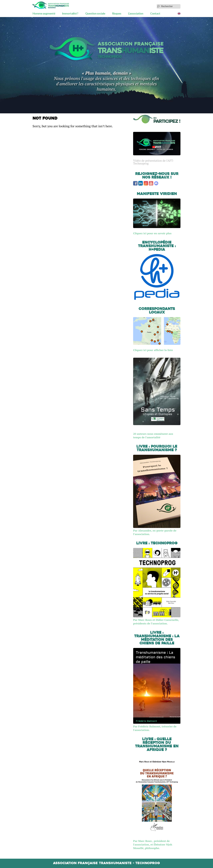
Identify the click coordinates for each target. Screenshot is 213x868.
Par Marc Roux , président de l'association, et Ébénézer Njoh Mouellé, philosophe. (153, 844)
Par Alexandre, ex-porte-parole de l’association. (157, 530)
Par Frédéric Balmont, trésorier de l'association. (157, 726)
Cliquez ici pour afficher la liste (153, 350)
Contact (155, 13)
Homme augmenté (44, 13)
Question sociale (95, 13)
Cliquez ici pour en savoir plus (152, 233)
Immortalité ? (70, 13)
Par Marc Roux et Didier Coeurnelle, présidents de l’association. (157, 620)
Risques (117, 13)
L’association (136, 13)
